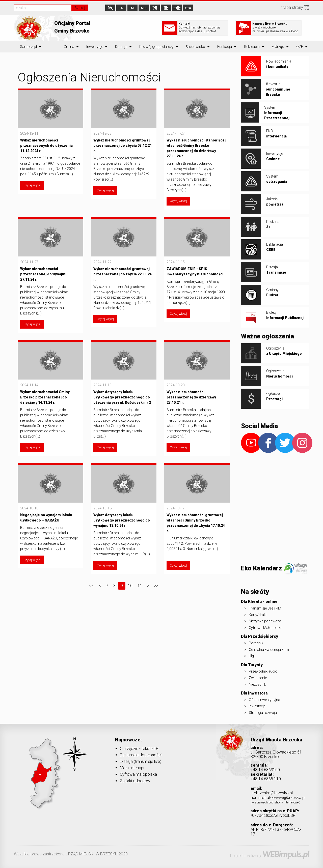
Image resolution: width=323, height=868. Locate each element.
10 (130, 586)
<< (91, 586)
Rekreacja (252, 47)
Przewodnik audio (263, 671)
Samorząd (28, 47)
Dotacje (121, 47)
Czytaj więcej (32, 185)
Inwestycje (95, 47)
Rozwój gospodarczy (156, 47)
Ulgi (252, 656)
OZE (300, 47)
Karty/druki (258, 615)
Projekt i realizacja (270, 856)
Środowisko (195, 47)
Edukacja (225, 47)
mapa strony (295, 7)
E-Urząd (278, 47)
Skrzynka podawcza (265, 621)
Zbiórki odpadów (135, 781)
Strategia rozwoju (263, 713)
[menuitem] (28, 47)
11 (140, 586)
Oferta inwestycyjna (264, 700)
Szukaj (80, 8)
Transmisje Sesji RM (265, 608)
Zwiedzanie (258, 678)
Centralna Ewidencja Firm (269, 650)
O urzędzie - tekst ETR (139, 749)
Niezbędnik (257, 684)
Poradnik (256, 643)
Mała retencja (132, 768)
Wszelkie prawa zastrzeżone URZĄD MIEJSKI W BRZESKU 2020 (71, 854)
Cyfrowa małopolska (138, 774)
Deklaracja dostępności (141, 755)
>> (156, 586)
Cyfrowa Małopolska (266, 628)
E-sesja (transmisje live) (141, 761)
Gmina (69, 47)
